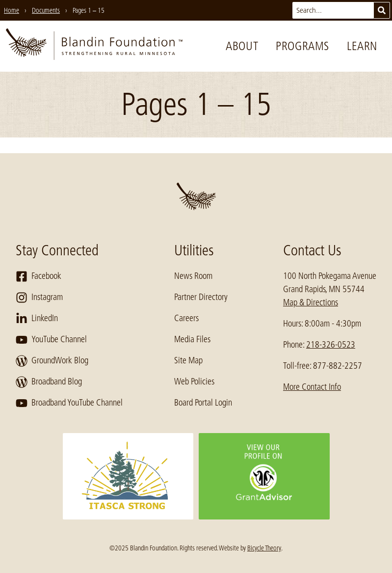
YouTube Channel (51, 340)
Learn (362, 46)
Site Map (188, 360)
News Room (193, 276)
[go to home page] (94, 46)
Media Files (192, 339)
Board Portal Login (203, 403)
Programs (302, 46)
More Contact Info (312, 387)
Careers (186, 318)
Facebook (39, 276)
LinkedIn (37, 319)
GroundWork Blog (52, 361)
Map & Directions (311, 302)
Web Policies (194, 382)
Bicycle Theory (264, 548)
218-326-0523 (331, 345)
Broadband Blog (49, 382)
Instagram (39, 298)
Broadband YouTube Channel (69, 403)
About (242, 46)
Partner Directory (201, 297)
